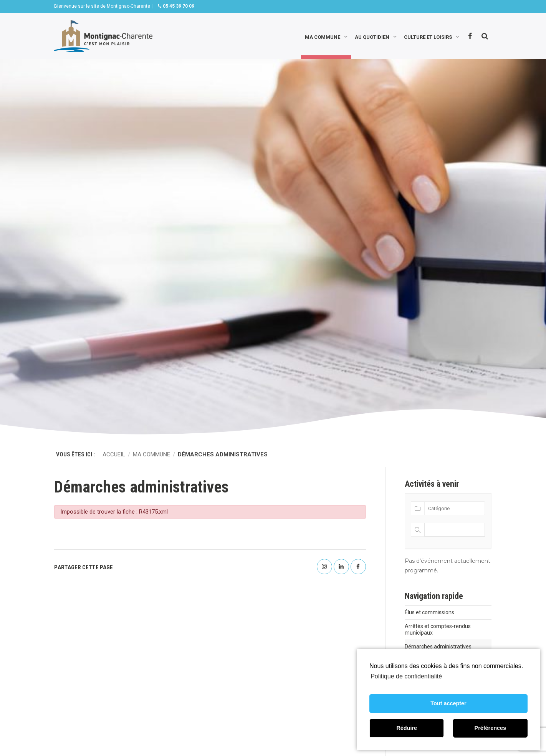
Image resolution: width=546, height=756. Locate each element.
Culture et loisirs (428, 36)
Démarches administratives (438, 647)
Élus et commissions (429, 612)
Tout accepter (448, 703)
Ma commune (323, 36)
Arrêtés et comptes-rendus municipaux (438, 629)
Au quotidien (372, 36)
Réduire (407, 728)
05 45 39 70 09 (178, 6)
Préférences (490, 728)
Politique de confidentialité (406, 676)
